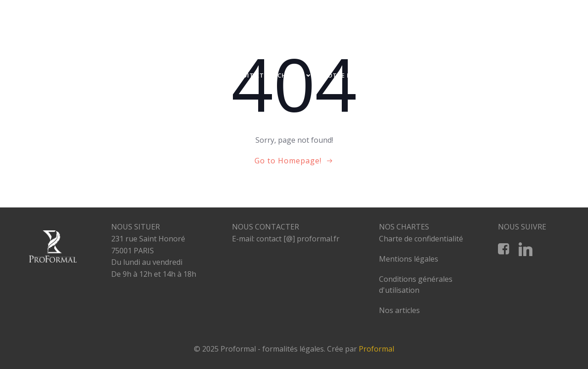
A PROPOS (131, 75)
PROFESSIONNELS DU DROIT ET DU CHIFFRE (237, 75)
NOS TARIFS (401, 75)
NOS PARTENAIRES (475, 93)
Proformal (376, 349)
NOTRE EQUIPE (347, 75)
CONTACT (531, 93)
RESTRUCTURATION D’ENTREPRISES (489, 75)
